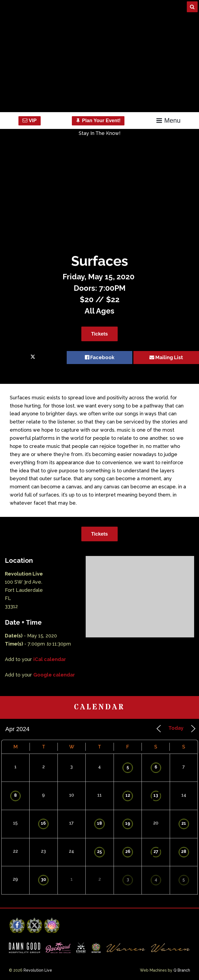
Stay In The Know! (99, 133)
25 (99, 851)
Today (176, 728)
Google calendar (54, 675)
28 (184, 851)
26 (128, 851)
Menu (168, 120)
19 (128, 823)
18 (99, 823)
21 (184, 823)
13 (156, 795)
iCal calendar (50, 659)
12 (128, 795)
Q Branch (182, 970)
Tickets (99, 334)
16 (43, 823)
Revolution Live (38, 970)
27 (156, 851)
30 (44, 879)
